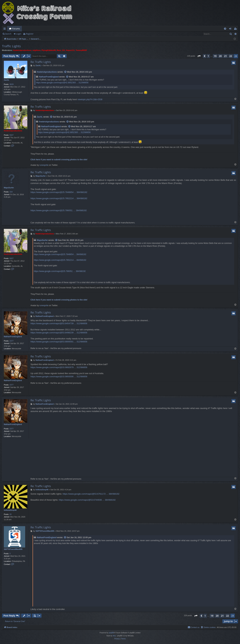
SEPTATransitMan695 (13, 549)
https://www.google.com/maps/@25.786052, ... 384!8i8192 (59, 210)
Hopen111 (70, 50)
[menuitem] (225, 29)
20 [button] (220, 56)
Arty (114, 636)
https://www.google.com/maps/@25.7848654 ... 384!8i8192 (59, 192)
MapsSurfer (9, 188)
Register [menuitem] (236, 29)
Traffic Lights (11, 46)
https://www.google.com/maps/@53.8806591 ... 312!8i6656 (59, 342)
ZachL (6, 80)
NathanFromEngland (49, 77)
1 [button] (208, 56)
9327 (11, 135)
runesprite (44, 165)
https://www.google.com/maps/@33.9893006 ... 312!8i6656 (59, 377)
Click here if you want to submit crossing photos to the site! (59, 160)
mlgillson (36, 50)
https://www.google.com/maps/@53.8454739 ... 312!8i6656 (59, 323)
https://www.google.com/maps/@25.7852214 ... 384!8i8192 (59, 198)
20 (10, 514)
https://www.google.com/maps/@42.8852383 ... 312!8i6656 (62, 83)
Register (30, 34)
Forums (16, 29)
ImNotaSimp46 (10, 510)
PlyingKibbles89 (49, 50)
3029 (11, 84)
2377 (11, 341)
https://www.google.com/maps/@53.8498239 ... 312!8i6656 (59, 333)
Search (8, 34)
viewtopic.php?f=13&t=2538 (90, 99)
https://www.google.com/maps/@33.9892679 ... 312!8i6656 (59, 367)
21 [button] (225, 56)
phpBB (111, 633)
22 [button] (231, 56)
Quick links (5, 29)
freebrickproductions (22, 50)
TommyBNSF (81, 50)
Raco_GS (61, 50)
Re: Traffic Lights (41, 62)
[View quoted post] (65, 72)
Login (19, 34)
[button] (199, 56)
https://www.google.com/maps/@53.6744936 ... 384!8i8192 (87, 500)
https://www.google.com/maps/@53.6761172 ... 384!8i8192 (91, 494)
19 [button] (215, 56)
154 (11, 192)
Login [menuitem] (231, 29)
